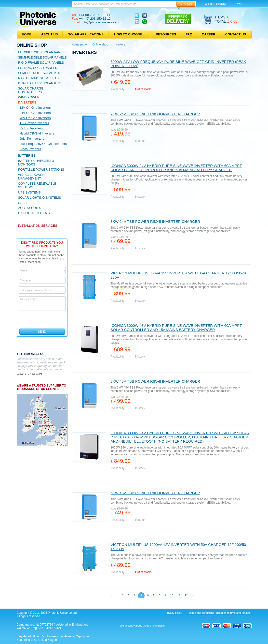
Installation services (38, 226)
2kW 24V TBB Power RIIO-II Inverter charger (155, 114)
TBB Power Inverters (34, 123)
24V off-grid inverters (35, 113)
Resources (166, 34)
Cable (23, 203)
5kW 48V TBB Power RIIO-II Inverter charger (155, 493)
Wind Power (29, 97)
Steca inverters (30, 149)
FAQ (189, 34)
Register (221, 4)
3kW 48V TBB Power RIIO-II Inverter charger (155, 381)
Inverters (27, 102)
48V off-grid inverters (35, 118)
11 (179, 595)
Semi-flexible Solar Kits (40, 73)
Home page (79, 45)
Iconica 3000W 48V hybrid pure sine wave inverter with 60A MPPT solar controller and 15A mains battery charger (176, 328)
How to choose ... (130, 34)
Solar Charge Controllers (31, 90)
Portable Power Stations (41, 170)
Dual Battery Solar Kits (40, 83)
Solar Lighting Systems (40, 198)
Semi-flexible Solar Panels (42, 57)
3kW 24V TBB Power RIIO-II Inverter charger (155, 221)
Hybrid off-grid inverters (37, 133)
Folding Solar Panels (38, 68)
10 (172, 595)
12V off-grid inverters (35, 108)
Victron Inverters (31, 128)
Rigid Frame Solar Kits (38, 78)
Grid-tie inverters (32, 139)
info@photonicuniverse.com (101, 22)
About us (50, 34)
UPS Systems (29, 192)
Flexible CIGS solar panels (42, 52)
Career (209, 34)
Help (239, 3)
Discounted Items (34, 213)
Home (27, 34)
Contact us (236, 34)
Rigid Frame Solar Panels (41, 63)
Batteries (27, 156)
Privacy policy (174, 613)
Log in (208, 4)
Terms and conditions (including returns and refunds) (220, 613)
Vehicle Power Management (31, 177)
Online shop (32, 45)
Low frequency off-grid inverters (43, 144)
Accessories (30, 208)
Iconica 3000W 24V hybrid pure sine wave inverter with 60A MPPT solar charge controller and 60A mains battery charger (176, 168)
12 (186, 595)
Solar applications (86, 34)
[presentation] (42, 320)
